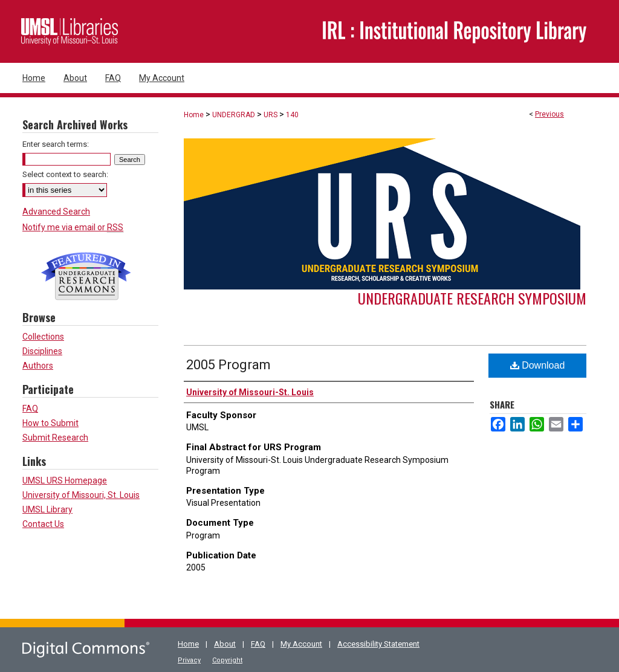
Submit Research (55, 438)
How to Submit (50, 423)
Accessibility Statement (378, 644)
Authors (38, 366)
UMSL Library (47, 509)
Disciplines (42, 351)
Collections (43, 337)
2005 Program (228, 365)
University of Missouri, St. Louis (81, 495)
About (225, 644)
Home (194, 115)
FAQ (30, 409)
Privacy (189, 660)
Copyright (227, 660)
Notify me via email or (73, 227)
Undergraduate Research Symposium (472, 298)
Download (538, 365)
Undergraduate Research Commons (86, 276)
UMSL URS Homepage (65, 480)
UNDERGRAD (234, 115)
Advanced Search (56, 212)
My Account (301, 644)
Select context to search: (65, 174)
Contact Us (43, 524)
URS (271, 115)
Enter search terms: (56, 144)
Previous (549, 114)
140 (292, 115)
